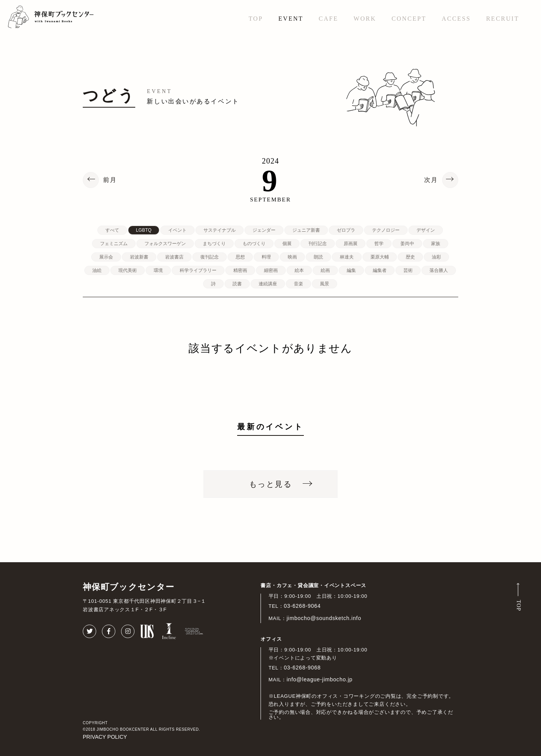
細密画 (271, 270)
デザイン (426, 230)
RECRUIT (503, 19)
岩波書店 (174, 257)
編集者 (380, 270)
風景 (325, 284)
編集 (351, 270)
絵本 (299, 270)
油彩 (436, 257)
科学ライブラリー (198, 270)
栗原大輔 (380, 257)
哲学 (379, 244)
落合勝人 (439, 270)
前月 (110, 180)
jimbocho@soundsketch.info (324, 618)
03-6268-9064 (302, 606)
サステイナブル (220, 230)
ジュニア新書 (306, 230)
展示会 (106, 257)
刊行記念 (318, 244)
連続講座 (268, 284)
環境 (158, 270)
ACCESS (456, 19)
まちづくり (214, 244)
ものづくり (254, 244)
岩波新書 (139, 257)
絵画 (325, 270)
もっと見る (270, 484)
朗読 (318, 257)
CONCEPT (409, 19)
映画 (292, 257)
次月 (431, 180)
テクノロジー (386, 230)
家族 (436, 244)
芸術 (408, 270)
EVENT (291, 19)
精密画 (240, 270)
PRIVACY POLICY (105, 737)
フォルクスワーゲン (165, 244)
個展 (287, 244)
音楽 (298, 284)
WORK (365, 19)
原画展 (351, 244)
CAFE (329, 19)
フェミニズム (114, 244)
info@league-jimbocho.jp (320, 679)
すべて (112, 230)
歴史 (410, 257)
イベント (177, 230)
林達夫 (347, 257)
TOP (256, 19)
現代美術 (128, 270)
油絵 (97, 270)
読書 (237, 284)
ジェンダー (264, 230)
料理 (266, 257)
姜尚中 (407, 244)
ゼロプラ (346, 230)
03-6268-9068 (302, 668)
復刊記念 (210, 257)
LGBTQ (144, 230)
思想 (240, 257)
